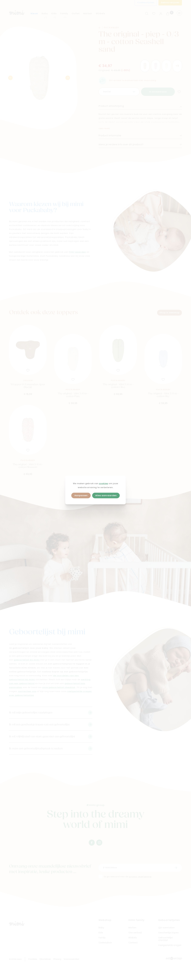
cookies (104, 484)
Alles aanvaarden (106, 496)
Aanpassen (81, 496)
